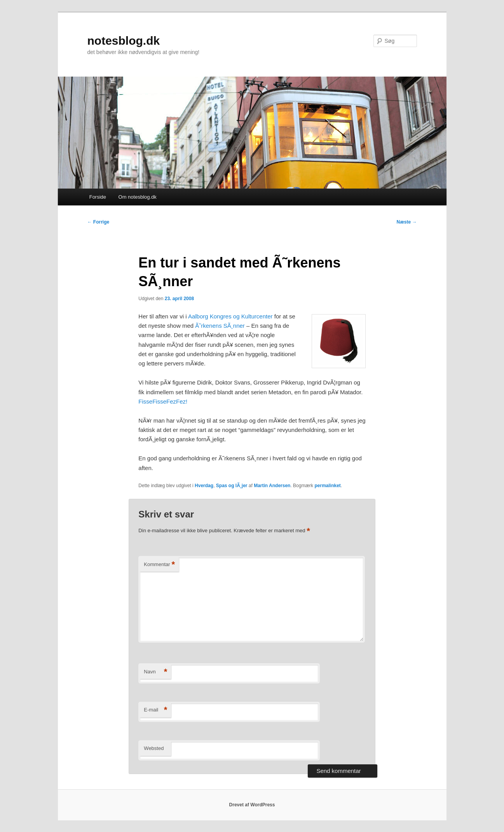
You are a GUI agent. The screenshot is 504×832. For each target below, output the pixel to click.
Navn (155, 672)
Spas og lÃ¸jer (232, 486)
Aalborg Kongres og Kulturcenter (230, 316)
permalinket (327, 486)
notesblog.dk (124, 41)
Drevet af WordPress (252, 805)
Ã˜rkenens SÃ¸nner (220, 326)
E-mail (155, 710)
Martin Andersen (272, 486)
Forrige (99, 222)
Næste (406, 222)
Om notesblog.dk (138, 197)
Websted (154, 748)
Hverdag (204, 486)
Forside (98, 197)
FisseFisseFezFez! (163, 401)
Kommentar (159, 565)
